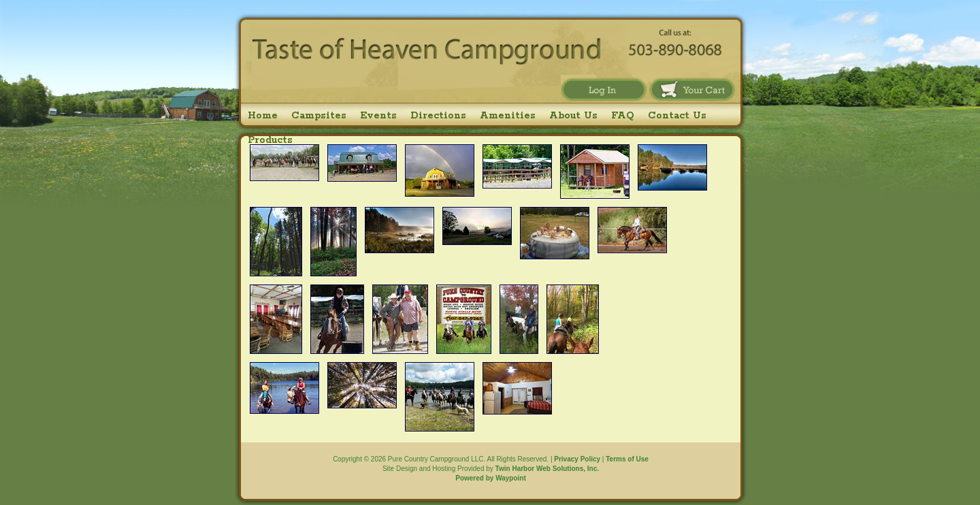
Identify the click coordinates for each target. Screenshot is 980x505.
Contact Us (677, 116)
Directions (438, 116)
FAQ (623, 116)
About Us (573, 116)
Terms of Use (627, 459)
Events (378, 116)
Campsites (319, 116)
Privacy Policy (577, 459)
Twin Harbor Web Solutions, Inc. (547, 469)
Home (263, 116)
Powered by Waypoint (491, 478)
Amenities (508, 116)
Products (270, 140)
